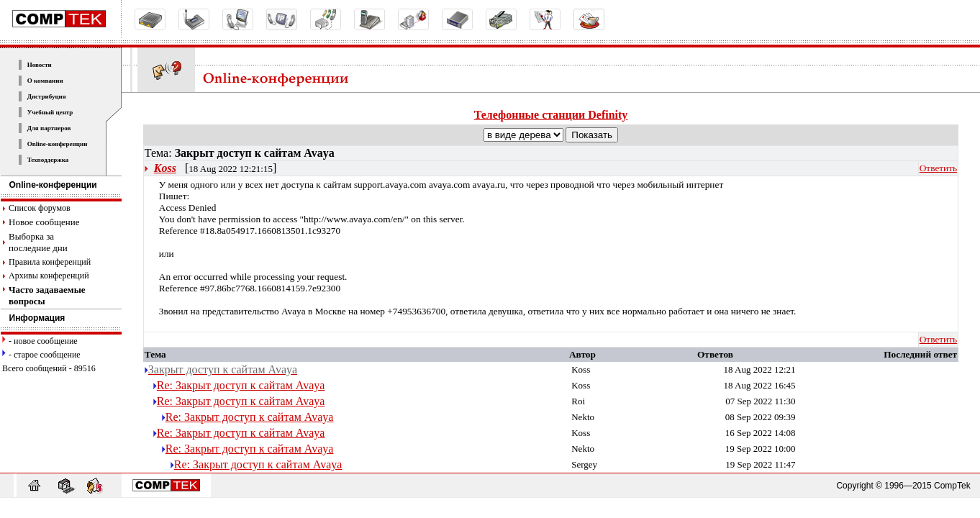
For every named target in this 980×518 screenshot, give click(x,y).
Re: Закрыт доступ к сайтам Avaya (241, 385)
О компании (45, 81)
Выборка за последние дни (38, 242)
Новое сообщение (44, 222)
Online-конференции (58, 144)
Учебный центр (50, 112)
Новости (40, 65)
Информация (33, 318)
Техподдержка (48, 160)
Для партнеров (49, 128)
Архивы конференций (49, 276)
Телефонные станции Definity (551, 115)
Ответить (938, 168)
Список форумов (40, 208)
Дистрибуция (47, 96)
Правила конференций (50, 262)
